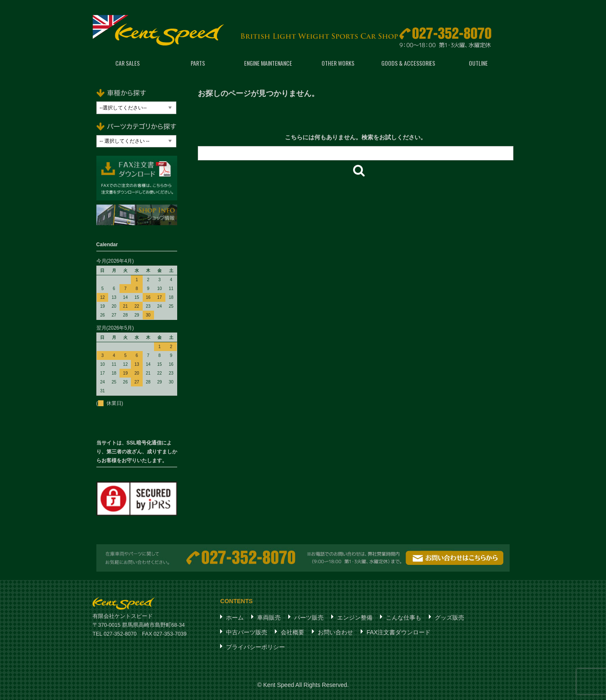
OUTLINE (478, 63)
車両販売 (269, 617)
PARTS (198, 63)
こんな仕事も (404, 617)
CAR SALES (128, 63)
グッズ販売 (449, 617)
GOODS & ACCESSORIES (408, 63)
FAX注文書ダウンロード (399, 632)
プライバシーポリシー (255, 647)
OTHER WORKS (338, 63)
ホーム (235, 617)
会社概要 (292, 632)
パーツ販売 (309, 617)
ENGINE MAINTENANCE (268, 63)
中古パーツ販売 (247, 632)
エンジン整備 (355, 617)
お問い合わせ (335, 632)
